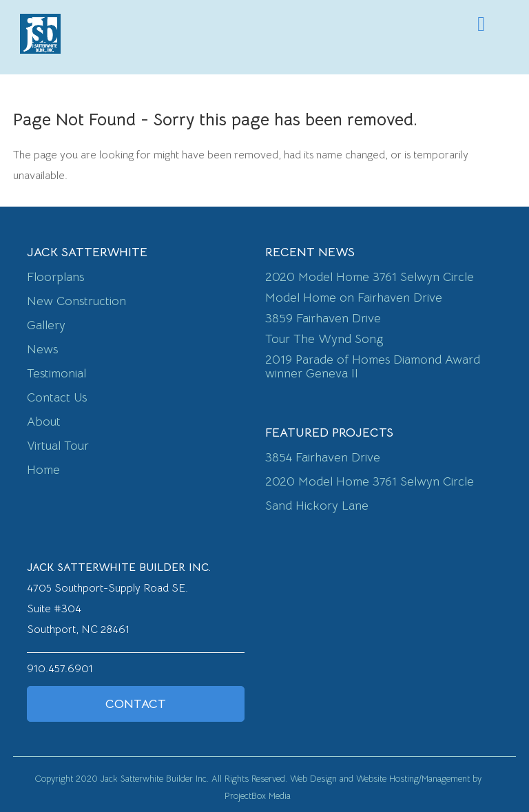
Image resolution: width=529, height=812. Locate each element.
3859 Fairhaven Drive (323, 318)
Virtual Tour (58, 446)
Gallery (46, 325)
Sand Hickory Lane (317, 506)
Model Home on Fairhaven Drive (354, 298)
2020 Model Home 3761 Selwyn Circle (370, 277)
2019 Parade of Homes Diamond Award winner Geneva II (373, 366)
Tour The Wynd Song (324, 339)
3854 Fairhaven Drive (323, 457)
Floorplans (55, 277)
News (42, 349)
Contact (136, 704)
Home (43, 470)
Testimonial (56, 373)
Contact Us (57, 397)
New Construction (76, 301)
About (44, 421)
